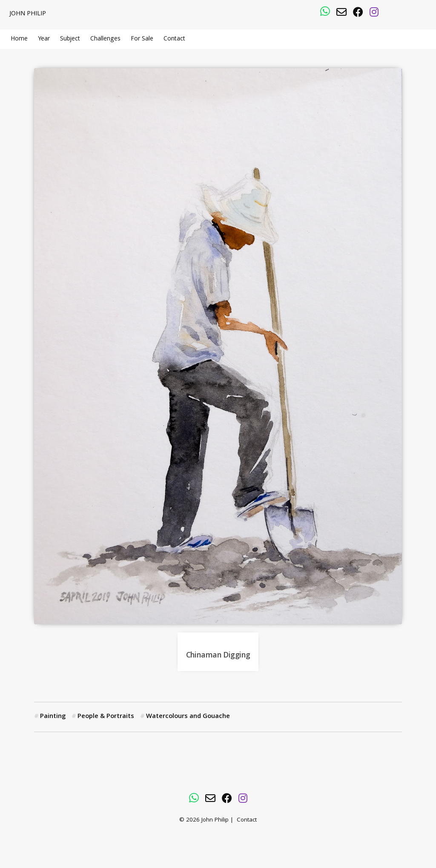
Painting (53, 717)
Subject (70, 39)
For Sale (142, 39)
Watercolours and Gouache (188, 717)
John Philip (28, 14)
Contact (174, 39)
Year (44, 39)
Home (19, 39)
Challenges (105, 39)
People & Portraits (106, 717)
